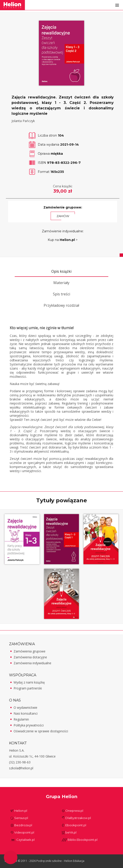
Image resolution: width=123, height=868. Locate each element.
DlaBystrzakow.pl (78, 818)
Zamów (63, 216)
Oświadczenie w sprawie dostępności (41, 731)
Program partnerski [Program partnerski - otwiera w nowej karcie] (28, 688)
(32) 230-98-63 (20, 762)
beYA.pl (71, 832)
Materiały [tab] (61, 283)
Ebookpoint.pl (76, 825)
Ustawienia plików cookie (11, 857)
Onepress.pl (74, 811)
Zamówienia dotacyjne (30, 657)
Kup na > (63, 240)
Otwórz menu (117, 5)
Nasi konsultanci (26, 713)
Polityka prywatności (29, 725)
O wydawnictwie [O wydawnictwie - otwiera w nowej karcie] (25, 707)
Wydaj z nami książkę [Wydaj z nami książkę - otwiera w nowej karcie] (29, 682)
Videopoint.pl (24, 832)
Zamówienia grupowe (30, 651)
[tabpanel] (62, 399)
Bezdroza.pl (23, 825)
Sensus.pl (21, 818)
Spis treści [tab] (61, 294)
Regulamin (21, 719)
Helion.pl (21, 811)
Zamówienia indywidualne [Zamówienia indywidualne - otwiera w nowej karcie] (32, 663)
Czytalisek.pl (25, 840)
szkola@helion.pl (21, 768)
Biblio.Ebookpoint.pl (83, 840)
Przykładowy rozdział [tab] (61, 305)
